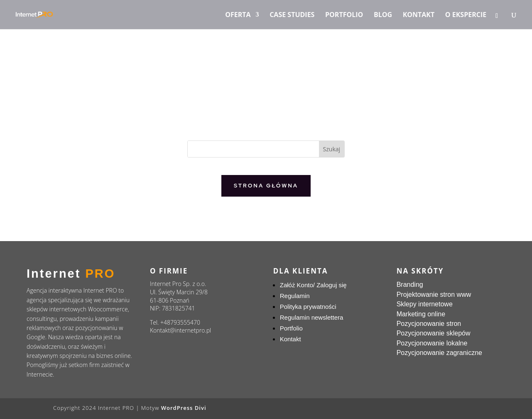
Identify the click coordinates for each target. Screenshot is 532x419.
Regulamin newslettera (312, 317)
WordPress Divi (184, 408)
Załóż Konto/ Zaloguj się (313, 285)
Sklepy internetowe (425, 304)
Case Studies (292, 15)
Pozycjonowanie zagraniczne (439, 353)
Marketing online (421, 314)
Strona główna (266, 186)
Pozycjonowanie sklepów (434, 333)
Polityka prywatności (308, 307)
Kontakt (419, 15)
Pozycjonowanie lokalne (432, 343)
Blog (383, 15)
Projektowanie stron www (434, 295)
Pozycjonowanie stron (429, 324)
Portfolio (344, 15)
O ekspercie (466, 15)
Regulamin (295, 296)
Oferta (238, 15)
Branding (410, 285)
